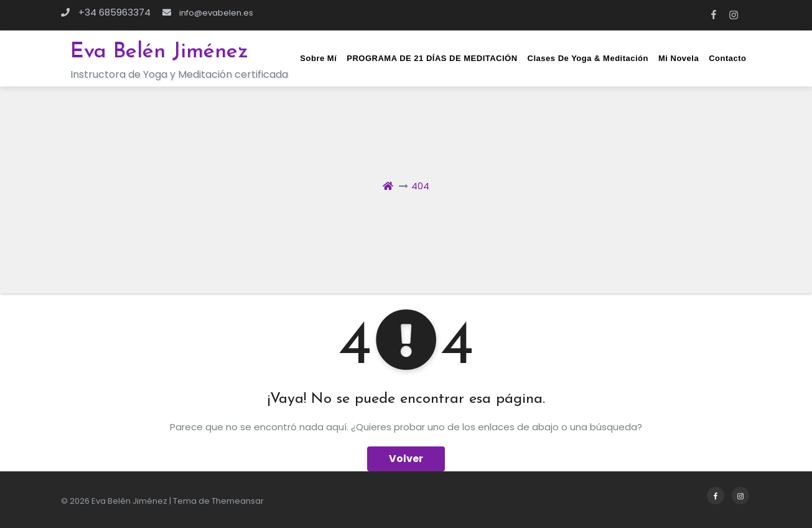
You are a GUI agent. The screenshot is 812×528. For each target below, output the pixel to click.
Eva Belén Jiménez (159, 52)
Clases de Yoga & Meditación (588, 58)
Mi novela (679, 58)
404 (420, 186)
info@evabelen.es (208, 13)
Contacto (727, 58)
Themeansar (238, 501)
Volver (406, 459)
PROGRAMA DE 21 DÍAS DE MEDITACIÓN (432, 58)
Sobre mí (318, 58)
